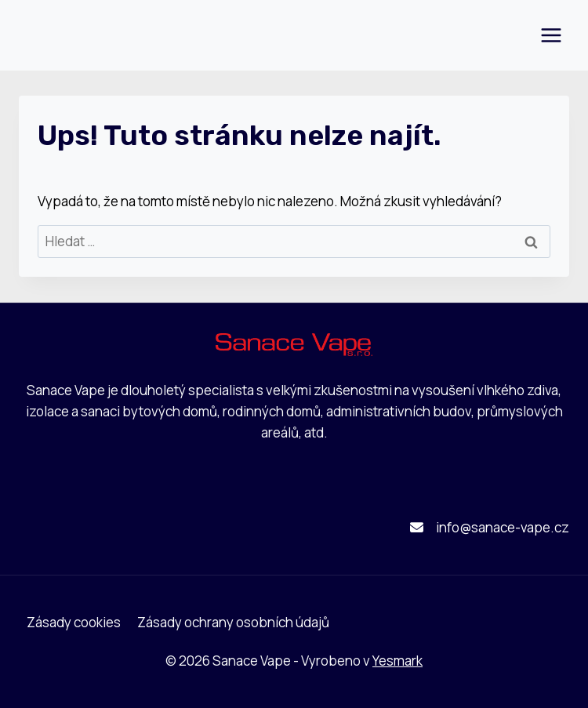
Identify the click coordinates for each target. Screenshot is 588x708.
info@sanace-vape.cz (503, 527)
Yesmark (397, 661)
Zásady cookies (74, 622)
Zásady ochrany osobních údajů (233, 622)
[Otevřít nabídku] (551, 35)
